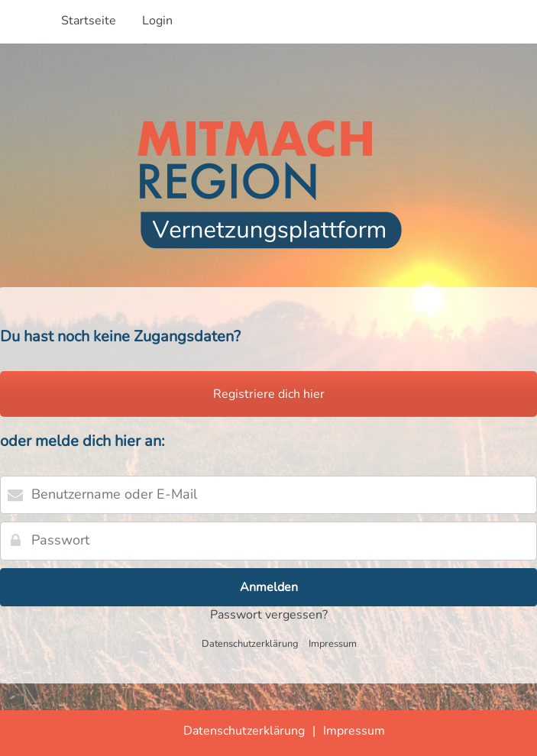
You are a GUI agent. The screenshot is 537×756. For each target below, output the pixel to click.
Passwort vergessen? (269, 615)
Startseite (89, 21)
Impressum (333, 644)
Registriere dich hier (269, 394)
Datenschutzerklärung (250, 644)
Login (157, 21)
